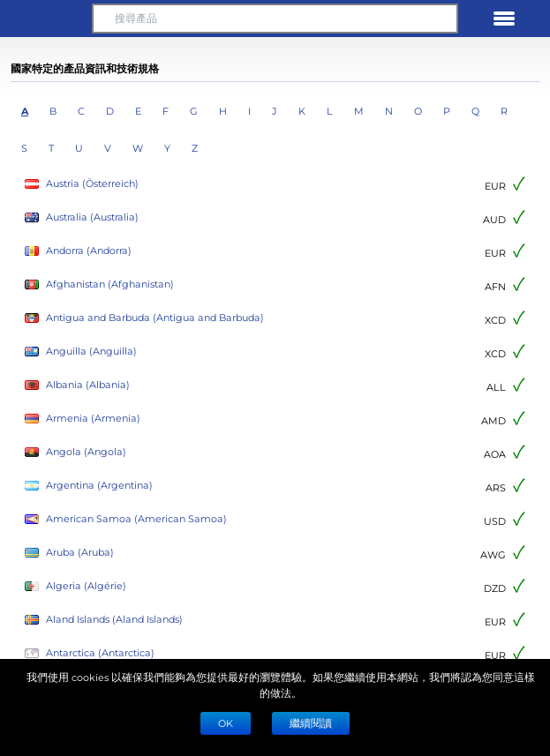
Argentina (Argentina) (89, 486)
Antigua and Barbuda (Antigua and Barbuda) (144, 318)
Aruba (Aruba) (69, 553)
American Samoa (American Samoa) (126, 519)
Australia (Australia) (82, 217)
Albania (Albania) (77, 385)
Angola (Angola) (75, 452)
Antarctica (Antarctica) (90, 653)
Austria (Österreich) (82, 184)
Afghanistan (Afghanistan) (99, 284)
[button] (46, 19)
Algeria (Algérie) (75, 586)
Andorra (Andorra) (78, 251)
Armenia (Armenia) (83, 419)
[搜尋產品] (275, 19)
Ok (226, 723)
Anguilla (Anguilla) (81, 352)
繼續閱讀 (311, 723)
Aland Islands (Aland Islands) (104, 620)
